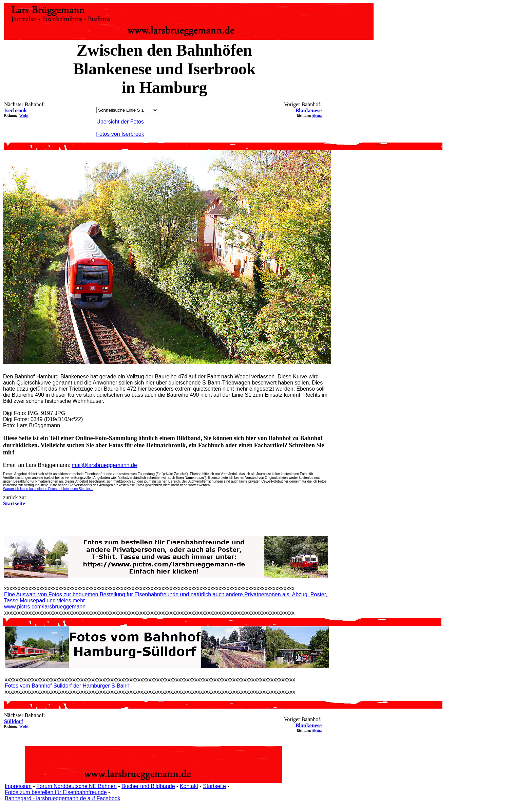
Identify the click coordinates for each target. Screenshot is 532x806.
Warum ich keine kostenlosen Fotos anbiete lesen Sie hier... (48, 489)
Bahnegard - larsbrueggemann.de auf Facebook (63, 798)
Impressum (18, 786)
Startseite (214, 786)
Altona (317, 116)
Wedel (24, 116)
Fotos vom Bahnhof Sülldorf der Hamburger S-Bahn (67, 686)
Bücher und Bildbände (148, 786)
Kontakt (189, 786)
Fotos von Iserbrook (120, 134)
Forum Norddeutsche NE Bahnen (77, 786)
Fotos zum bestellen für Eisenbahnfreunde (56, 792)
